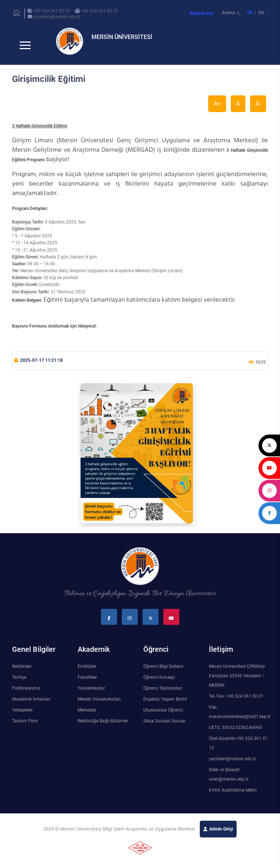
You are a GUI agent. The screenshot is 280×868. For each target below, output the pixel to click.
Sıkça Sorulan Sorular (164, 727)
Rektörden (22, 672)
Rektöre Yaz (201, 13)
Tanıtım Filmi (25, 727)
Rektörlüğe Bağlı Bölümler (103, 727)
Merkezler (87, 716)
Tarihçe (19, 683)
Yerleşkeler (22, 716)
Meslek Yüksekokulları (99, 705)
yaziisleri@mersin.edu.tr (57, 17)
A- (258, 109)
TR (250, 13)
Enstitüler (87, 672)
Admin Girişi (221, 835)
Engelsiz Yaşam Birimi (165, 705)
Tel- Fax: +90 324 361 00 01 (236, 702)
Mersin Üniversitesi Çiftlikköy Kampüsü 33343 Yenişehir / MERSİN (237, 682)
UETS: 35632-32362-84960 (236, 733)
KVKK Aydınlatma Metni (233, 796)
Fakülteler (87, 683)
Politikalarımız (26, 694)
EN (262, 13)
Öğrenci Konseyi (159, 683)
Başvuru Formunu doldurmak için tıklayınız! (54, 332)
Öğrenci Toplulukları (163, 694)
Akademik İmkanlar (31, 705)
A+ (217, 109)
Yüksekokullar (91, 694)
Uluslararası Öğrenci (163, 716)
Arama (232, 14)
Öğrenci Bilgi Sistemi (163, 672)
